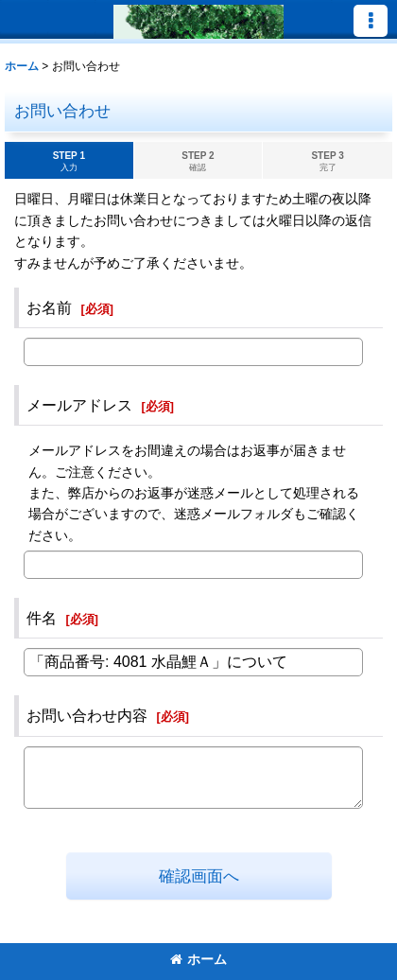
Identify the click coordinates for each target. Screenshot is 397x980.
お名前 (49, 307)
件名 (42, 618)
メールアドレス (79, 405)
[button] (371, 21)
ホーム (198, 959)
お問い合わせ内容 (87, 715)
